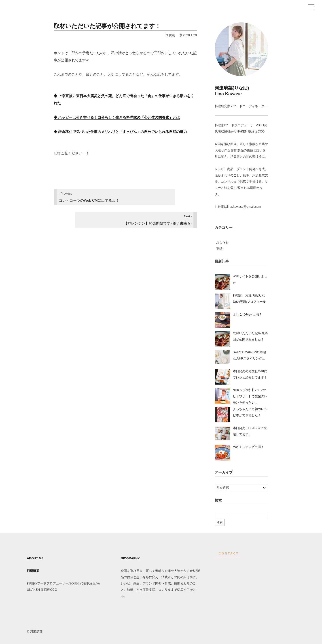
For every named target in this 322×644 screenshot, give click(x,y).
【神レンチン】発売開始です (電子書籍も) (158, 220)
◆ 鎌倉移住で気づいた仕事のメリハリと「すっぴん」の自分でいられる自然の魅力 (120, 132)
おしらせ (222, 242)
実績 (172, 35)
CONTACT (229, 553)
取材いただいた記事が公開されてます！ (107, 26)
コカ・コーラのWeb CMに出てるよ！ (89, 197)
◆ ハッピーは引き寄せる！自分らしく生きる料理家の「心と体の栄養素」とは (117, 117)
